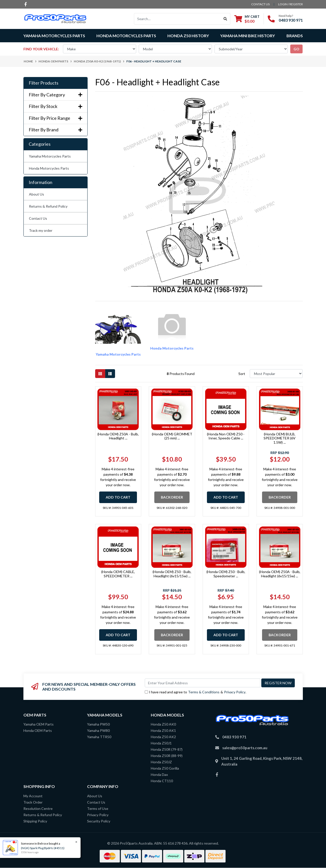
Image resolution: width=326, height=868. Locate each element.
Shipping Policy (35, 821)
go (296, 49)
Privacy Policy (235, 692)
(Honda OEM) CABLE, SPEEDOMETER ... (118, 574)
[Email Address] (203, 683)
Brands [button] (295, 36)
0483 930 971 (291, 20)
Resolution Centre (38, 808)
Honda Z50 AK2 (163, 737)
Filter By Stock (56, 106)
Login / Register (291, 4)
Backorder (172, 497)
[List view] (110, 374)
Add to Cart (118, 497)
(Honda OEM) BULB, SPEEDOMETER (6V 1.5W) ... (280, 438)
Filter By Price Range (56, 118)
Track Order (33, 802)
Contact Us (38, 218)
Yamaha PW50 (98, 724)
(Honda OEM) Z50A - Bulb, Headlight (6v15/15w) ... (280, 574)
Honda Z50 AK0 (163, 724)
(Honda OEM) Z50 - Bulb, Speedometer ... (226, 574)
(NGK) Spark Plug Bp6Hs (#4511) (42, 848)
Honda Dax (159, 775)
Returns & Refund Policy (48, 206)
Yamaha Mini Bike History (248, 36)
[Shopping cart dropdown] (247, 19)
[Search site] (225, 19)
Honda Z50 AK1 (163, 730)
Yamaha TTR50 (99, 737)
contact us (260, 4)
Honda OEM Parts (38, 730)
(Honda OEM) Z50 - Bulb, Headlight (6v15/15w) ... (172, 574)
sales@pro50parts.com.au (245, 748)
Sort (242, 374)
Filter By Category (56, 95)
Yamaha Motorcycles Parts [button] (54, 36)
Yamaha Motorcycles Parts (50, 156)
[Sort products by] (276, 374)
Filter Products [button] (44, 83)
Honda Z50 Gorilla (165, 768)
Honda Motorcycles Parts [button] (126, 36)
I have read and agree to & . (195, 692)
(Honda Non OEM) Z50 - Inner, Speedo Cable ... (226, 436)
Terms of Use (98, 808)
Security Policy (99, 821)
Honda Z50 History (188, 36)
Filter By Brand (56, 130)
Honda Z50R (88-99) (167, 756)
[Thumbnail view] (100, 374)
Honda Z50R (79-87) (167, 749)
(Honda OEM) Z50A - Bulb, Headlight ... (118, 436)
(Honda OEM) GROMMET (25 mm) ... (172, 436)
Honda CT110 (162, 781)
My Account (33, 796)
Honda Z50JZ (161, 762)
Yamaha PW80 (98, 730)
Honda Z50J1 (161, 743)
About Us (37, 194)
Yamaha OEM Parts (39, 724)
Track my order (41, 230)
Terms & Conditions (204, 692)
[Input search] (177, 19)
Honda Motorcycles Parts (49, 168)
